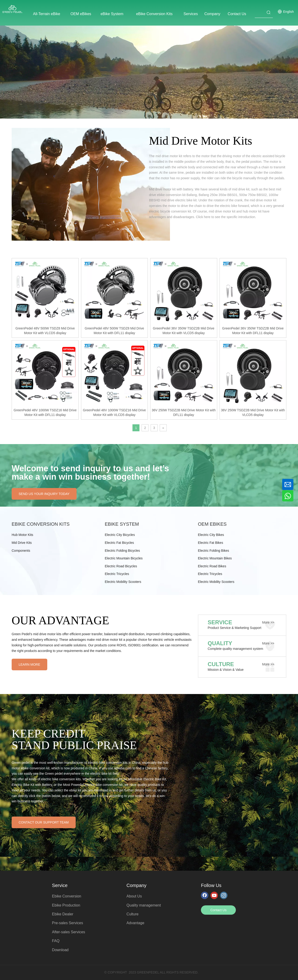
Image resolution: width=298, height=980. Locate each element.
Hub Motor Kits (22, 535)
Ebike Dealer (63, 914)
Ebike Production (66, 905)
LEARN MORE (29, 664)
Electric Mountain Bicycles (124, 558)
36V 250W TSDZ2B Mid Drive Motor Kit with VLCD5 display (253, 412)
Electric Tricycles (117, 574)
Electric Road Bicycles (121, 566)
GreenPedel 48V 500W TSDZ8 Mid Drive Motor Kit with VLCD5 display (45, 331)
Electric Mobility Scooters (123, 582)
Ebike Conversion (66, 896)
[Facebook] (205, 895)
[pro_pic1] (91, 184)
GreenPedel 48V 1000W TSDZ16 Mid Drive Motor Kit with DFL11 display (45, 412)
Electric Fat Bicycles (119, 543)
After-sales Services (68, 932)
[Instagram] (224, 895)
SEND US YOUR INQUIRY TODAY (44, 494)
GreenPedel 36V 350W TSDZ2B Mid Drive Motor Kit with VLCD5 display (184, 331)
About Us (134, 896)
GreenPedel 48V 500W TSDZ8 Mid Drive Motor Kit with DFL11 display (114, 331)
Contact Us (218, 910)
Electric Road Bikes (212, 566)
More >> (268, 622)
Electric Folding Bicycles (122, 551)
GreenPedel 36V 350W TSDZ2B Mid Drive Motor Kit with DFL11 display (253, 331)
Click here (203, 217)
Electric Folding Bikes (213, 551)
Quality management (144, 905)
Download (60, 950)
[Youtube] (214, 895)
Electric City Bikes (211, 535)
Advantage (135, 923)
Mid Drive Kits (22, 543)
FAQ (56, 941)
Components (21, 551)
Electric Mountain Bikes (215, 558)
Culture (132, 914)
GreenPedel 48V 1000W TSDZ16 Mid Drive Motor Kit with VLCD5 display (114, 412)
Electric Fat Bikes (210, 543)
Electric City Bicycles (120, 535)
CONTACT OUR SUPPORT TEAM (44, 822)
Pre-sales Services (67, 923)
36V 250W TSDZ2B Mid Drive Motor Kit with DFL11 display (184, 412)
